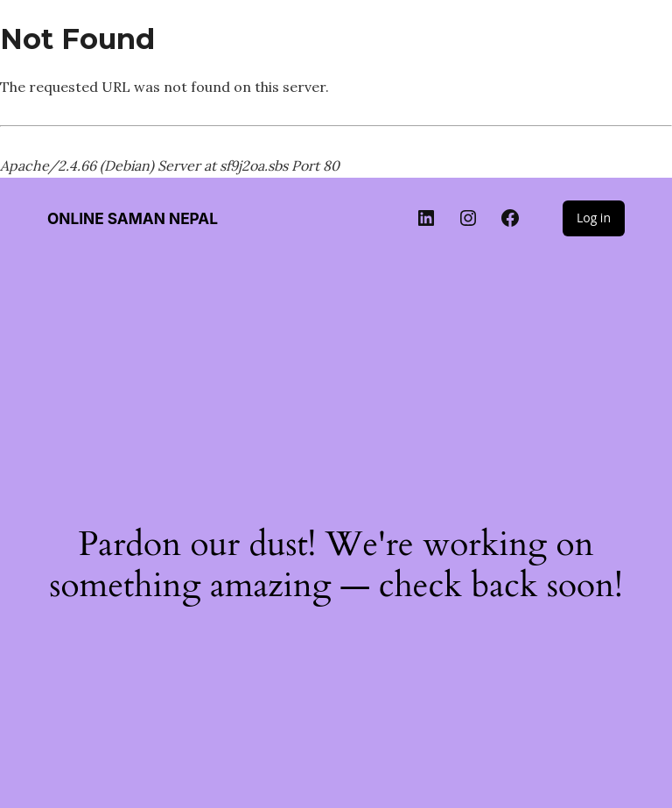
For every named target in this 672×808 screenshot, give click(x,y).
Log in (594, 218)
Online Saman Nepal (133, 218)
